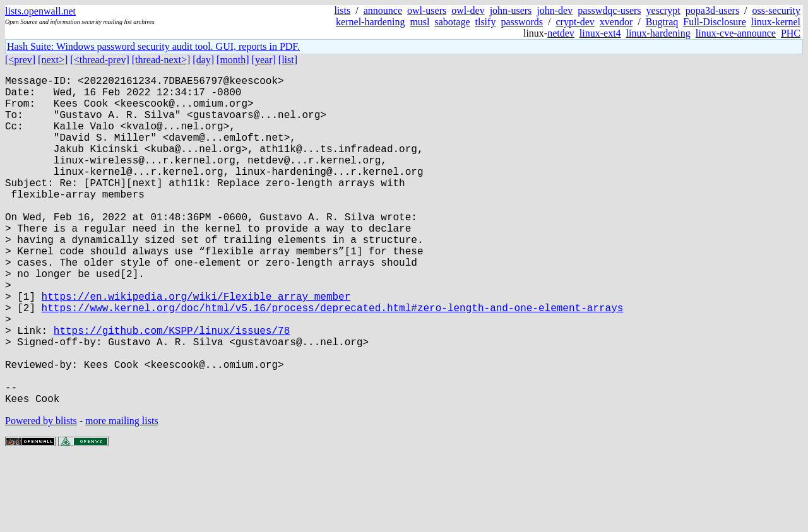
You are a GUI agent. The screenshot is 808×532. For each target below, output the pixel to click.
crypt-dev (575, 22)
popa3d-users (712, 10)
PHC (791, 33)
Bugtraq (662, 22)
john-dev (555, 10)
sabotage (453, 22)
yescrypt (663, 10)
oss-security (776, 10)
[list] (288, 60)
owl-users (427, 10)
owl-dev (468, 10)
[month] (233, 60)
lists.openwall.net (40, 11)
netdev (561, 33)
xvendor (616, 22)
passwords (522, 22)
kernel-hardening (370, 22)
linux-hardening (658, 33)
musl (419, 22)
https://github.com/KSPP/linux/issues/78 (172, 388)
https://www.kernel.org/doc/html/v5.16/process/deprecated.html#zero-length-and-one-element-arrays (333, 360)
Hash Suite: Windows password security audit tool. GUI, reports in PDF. (153, 46)
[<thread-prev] (99, 60)
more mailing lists (122, 494)
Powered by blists (41, 494)
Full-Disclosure (715, 22)
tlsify (485, 22)
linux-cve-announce (736, 33)
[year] (264, 60)
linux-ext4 (600, 33)
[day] (203, 60)
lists (342, 10)
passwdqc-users (609, 10)
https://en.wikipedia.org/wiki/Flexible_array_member (196, 346)
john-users (511, 10)
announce (383, 10)
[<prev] (20, 60)
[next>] (53, 60)
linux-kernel (776, 22)
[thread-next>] (161, 60)
